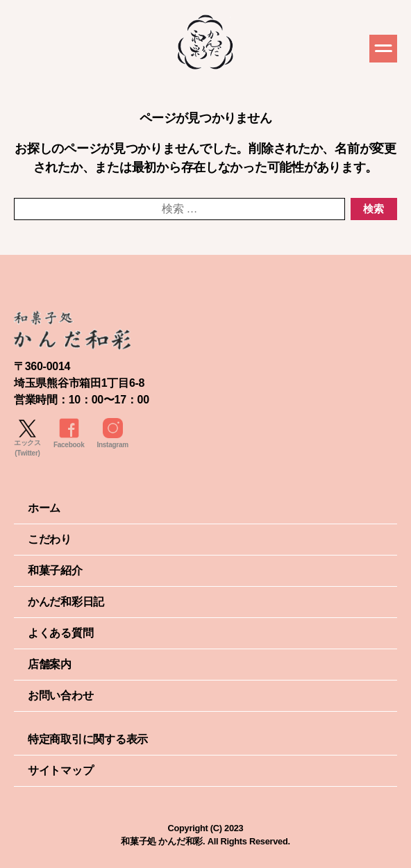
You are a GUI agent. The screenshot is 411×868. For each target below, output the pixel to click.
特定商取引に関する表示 (88, 739)
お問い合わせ (60, 695)
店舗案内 (50, 664)
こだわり (50, 539)
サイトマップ (60, 770)
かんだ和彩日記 (66, 602)
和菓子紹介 (55, 570)
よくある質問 (60, 633)
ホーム (44, 508)
